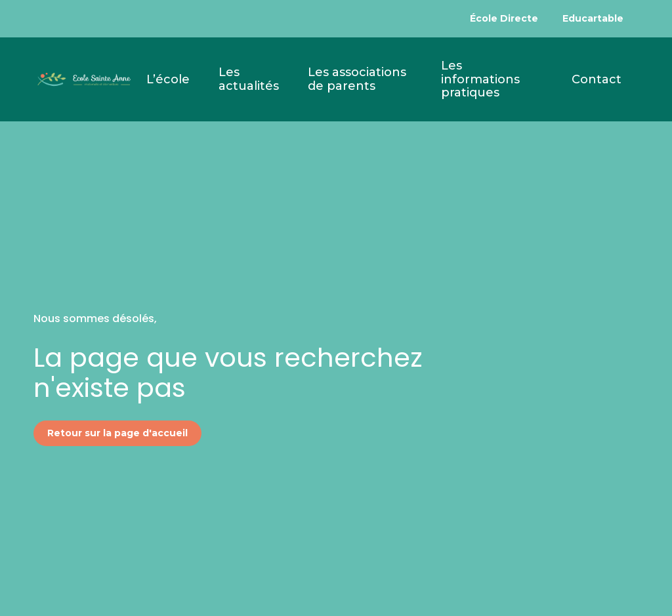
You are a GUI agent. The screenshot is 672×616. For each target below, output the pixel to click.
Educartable (593, 18)
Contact (597, 79)
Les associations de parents (357, 79)
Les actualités (249, 79)
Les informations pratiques (480, 79)
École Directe (504, 18)
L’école (168, 79)
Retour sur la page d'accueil (117, 433)
